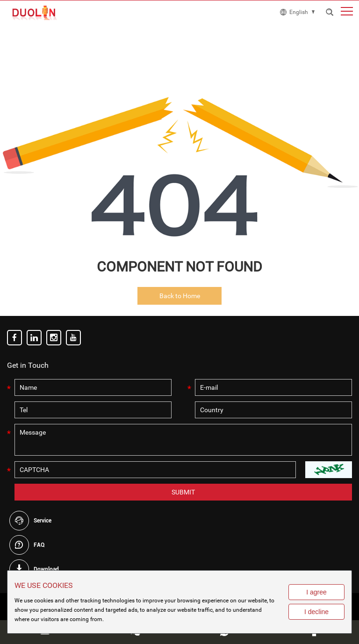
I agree (316, 592)
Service (43, 521)
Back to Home (180, 296)
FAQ (39, 545)
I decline (316, 612)
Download (46, 569)
